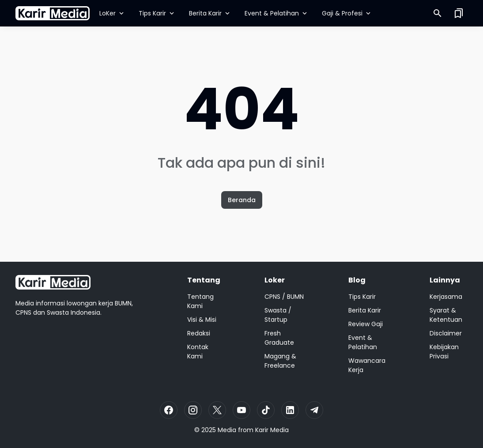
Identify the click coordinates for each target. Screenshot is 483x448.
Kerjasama (446, 297)
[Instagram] (193, 410)
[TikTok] (266, 410)
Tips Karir (157, 13)
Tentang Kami (200, 301)
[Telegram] (314, 410)
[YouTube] (241, 410)
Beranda (242, 200)
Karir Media (272, 430)
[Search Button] (438, 13)
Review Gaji (366, 324)
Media (227, 430)
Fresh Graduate (279, 338)
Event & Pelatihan (277, 13)
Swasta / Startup (278, 315)
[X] (217, 410)
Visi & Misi (202, 320)
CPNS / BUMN (284, 297)
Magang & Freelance (280, 361)
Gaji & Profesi (347, 13)
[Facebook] (169, 410)
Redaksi (199, 333)
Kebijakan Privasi (444, 352)
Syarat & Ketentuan (446, 315)
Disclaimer (446, 333)
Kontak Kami (198, 352)
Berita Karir (210, 13)
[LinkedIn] (290, 410)
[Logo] (53, 282)
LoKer (112, 13)
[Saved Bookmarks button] (459, 13)
